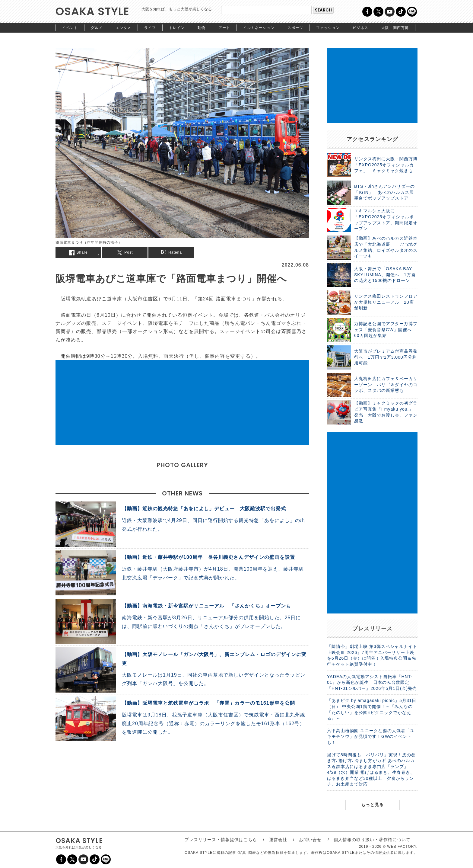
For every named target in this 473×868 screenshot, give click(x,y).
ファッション (328, 28)
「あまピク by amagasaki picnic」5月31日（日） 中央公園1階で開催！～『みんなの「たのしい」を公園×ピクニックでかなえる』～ (372, 709)
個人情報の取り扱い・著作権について (372, 840)
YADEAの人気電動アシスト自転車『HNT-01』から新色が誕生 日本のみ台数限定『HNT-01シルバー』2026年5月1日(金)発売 (372, 682)
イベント (70, 28)
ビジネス (360, 28)
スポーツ (295, 28)
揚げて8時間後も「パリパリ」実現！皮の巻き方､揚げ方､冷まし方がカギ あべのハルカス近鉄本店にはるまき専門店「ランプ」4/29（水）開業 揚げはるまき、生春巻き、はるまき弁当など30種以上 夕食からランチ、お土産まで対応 (371, 770)
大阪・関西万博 (395, 28)
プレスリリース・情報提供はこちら (221, 840)
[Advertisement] (182, 402)
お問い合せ (310, 840)
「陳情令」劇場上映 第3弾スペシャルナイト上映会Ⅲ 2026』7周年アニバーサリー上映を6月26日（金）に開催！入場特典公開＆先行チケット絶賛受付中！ (372, 655)
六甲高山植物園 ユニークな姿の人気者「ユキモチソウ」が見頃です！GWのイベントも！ (371, 737)
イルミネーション (259, 28)
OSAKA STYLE (92, 11)
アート (224, 28)
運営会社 (278, 840)
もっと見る (372, 805)
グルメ (97, 28)
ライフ (150, 28)
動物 (202, 28)
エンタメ (123, 28)
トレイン (177, 28)
